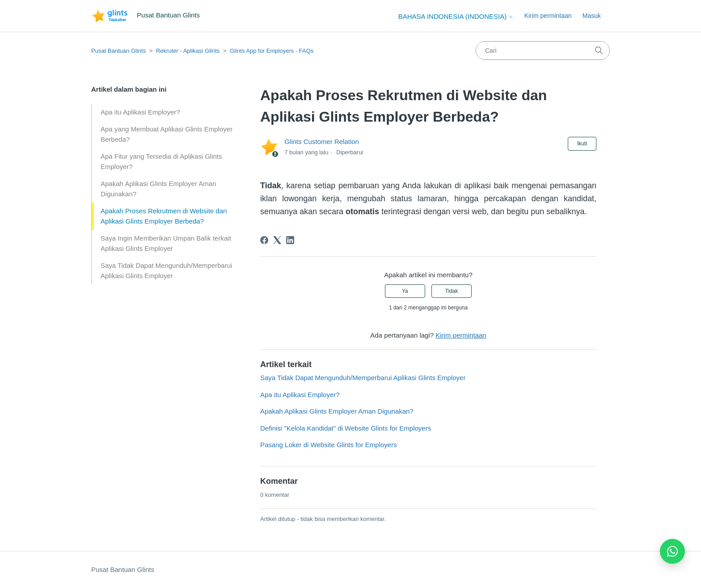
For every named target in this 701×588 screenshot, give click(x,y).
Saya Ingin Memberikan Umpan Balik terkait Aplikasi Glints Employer (166, 243)
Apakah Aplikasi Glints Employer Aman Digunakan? (158, 189)
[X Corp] (277, 240)
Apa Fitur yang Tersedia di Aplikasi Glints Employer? (161, 161)
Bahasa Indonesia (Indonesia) (456, 16)
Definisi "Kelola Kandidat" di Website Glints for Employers (346, 428)
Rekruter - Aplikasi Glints (188, 51)
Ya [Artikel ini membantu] (405, 291)
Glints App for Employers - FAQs (272, 51)
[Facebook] (264, 240)
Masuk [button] (592, 16)
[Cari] (543, 51)
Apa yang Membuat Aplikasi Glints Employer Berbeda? (167, 134)
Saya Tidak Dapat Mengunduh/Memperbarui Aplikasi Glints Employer (166, 271)
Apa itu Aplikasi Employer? (140, 112)
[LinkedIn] (290, 240)
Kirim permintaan (548, 16)
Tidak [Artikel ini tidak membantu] (452, 291)
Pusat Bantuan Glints (118, 51)
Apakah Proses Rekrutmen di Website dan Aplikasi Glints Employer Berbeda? (164, 216)
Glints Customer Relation (322, 142)
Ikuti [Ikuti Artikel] (582, 144)
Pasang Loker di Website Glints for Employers (329, 445)
